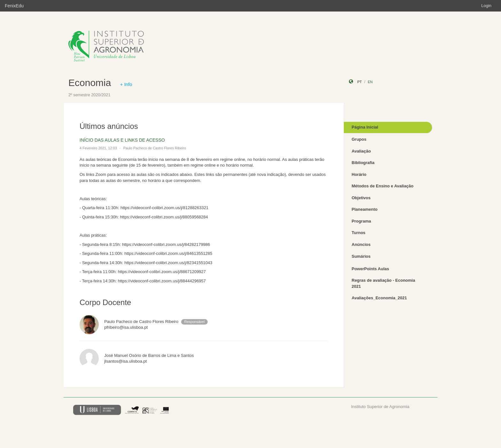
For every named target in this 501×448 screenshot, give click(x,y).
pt (359, 82)
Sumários (361, 256)
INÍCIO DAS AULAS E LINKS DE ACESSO (122, 140)
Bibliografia (363, 163)
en (370, 82)
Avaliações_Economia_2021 (379, 298)
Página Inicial (365, 127)
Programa (362, 221)
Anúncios (361, 244)
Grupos (359, 139)
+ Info (126, 84)
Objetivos (361, 198)
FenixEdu (14, 6)
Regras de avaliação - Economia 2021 (384, 283)
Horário (359, 174)
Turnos (359, 233)
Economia (90, 83)
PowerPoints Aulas (370, 269)
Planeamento (365, 209)
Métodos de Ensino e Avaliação (383, 186)
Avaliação (361, 151)
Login (486, 6)
